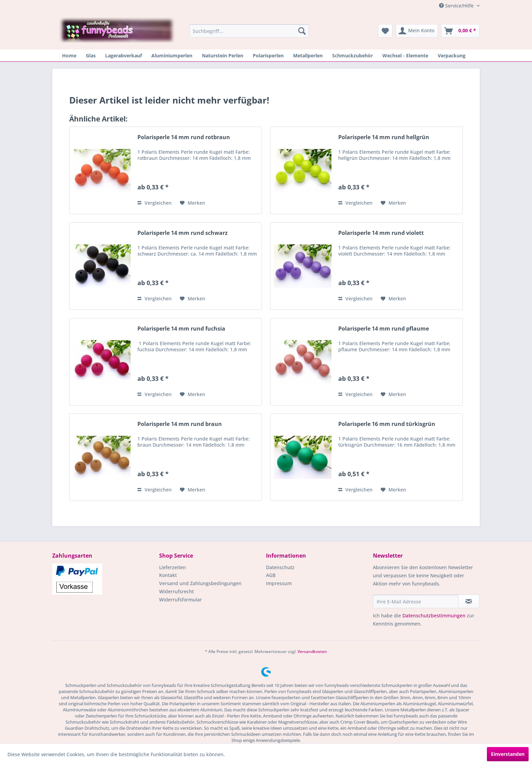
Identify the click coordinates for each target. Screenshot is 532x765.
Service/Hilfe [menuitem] (457, 6)
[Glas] (91, 55)
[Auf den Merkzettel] (193, 203)
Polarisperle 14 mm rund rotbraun (184, 137)
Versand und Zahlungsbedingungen (200, 583)
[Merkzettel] (385, 31)
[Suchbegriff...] (249, 31)
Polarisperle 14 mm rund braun (180, 424)
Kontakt (168, 575)
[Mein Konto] (417, 31)
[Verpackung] (452, 55)
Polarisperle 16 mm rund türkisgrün (387, 424)
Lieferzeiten (173, 567)
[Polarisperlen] (268, 55)
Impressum (279, 583)
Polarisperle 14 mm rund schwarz (183, 233)
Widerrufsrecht (176, 591)
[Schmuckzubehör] (353, 55)
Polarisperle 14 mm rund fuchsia (181, 329)
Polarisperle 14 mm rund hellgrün (384, 137)
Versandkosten (312, 651)
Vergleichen (155, 203)
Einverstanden (508, 754)
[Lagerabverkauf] (123, 55)
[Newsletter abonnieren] (469, 601)
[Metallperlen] (308, 55)
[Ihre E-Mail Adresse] (416, 601)
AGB (271, 575)
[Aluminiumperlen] (172, 55)
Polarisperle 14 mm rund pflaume (384, 329)
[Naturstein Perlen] (223, 55)
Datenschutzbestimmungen (434, 615)
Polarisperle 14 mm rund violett (381, 233)
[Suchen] (302, 31)
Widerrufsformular (180, 600)
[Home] (69, 55)
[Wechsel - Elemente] (405, 55)
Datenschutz (280, 567)
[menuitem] (249, 31)
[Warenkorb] (460, 31)
